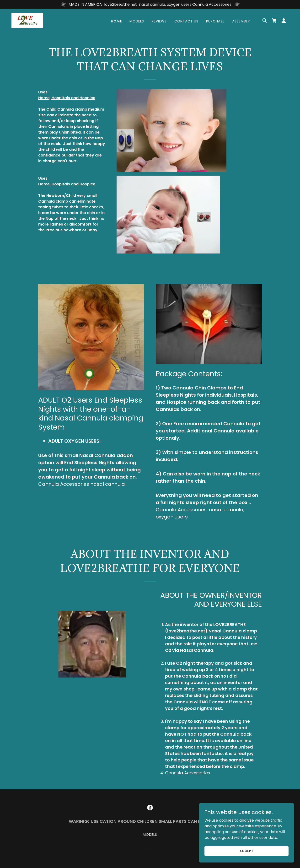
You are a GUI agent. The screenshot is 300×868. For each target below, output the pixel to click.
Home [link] (116, 21)
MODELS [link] (137, 21)
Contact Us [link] (186, 21)
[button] (284, 21)
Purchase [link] (215, 21)
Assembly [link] (241, 21)
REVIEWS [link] (159, 21)
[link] (27, 20)
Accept (246, 851)
